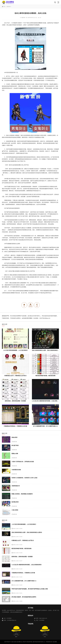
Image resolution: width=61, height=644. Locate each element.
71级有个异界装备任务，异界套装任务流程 (23, 462)
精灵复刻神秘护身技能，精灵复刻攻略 (45, 376)
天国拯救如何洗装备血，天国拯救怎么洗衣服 (15, 426)
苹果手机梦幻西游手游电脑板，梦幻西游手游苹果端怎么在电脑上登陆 (30, 589)
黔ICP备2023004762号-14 (39, 642)
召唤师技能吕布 (16, 486)
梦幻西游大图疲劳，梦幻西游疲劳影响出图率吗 (24, 597)
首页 (4, 7)
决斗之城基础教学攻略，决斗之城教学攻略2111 (45, 426)
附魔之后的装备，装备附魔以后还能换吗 (22, 494)
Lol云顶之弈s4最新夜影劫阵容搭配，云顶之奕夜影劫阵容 (27, 565)
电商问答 (9, 7)
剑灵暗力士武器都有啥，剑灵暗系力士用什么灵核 (24, 478)
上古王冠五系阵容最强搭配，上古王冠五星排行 (15, 350)
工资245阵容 (15, 510)
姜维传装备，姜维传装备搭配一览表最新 (15, 401)
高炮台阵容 (14, 437)
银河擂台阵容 (15, 502)
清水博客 (8, 2)
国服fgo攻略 (15, 454)
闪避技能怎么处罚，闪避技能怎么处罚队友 (15, 376)
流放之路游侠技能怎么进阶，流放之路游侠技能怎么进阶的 (27, 532)
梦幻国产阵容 (15, 445)
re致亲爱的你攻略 (16, 470)
